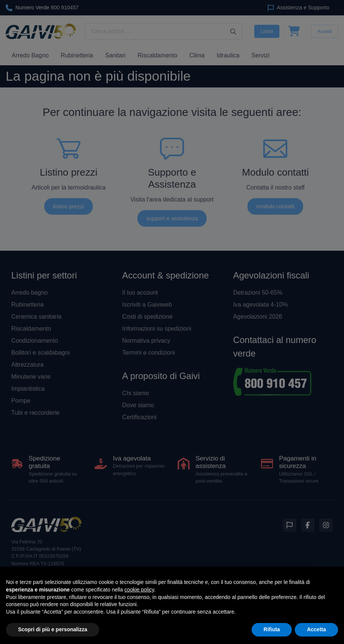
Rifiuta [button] (272, 629)
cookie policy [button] (139, 590)
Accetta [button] (316, 629)
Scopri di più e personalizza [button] (53, 629)
